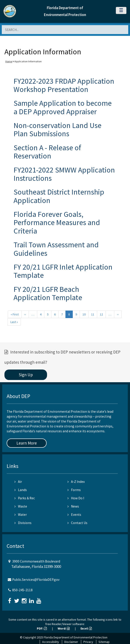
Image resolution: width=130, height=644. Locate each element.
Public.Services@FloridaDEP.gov (36, 580)
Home (9, 61)
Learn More (27, 443)
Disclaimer (71, 642)
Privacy (88, 642)
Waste (21, 506)
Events (74, 515)
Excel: (86, 628)
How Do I (76, 498)
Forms (74, 490)
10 (84, 314)
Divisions (23, 523)
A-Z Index (76, 482)
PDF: (42, 628)
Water (21, 515)
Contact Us (77, 523)
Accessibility (51, 642)
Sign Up (26, 375)
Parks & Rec (25, 498)
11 (93, 314)
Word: (64, 628)
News (73, 506)
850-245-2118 (22, 590)
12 (101, 314)
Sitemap (104, 642)
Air (18, 482)
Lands (21, 490)
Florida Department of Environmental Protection (76, 637)
